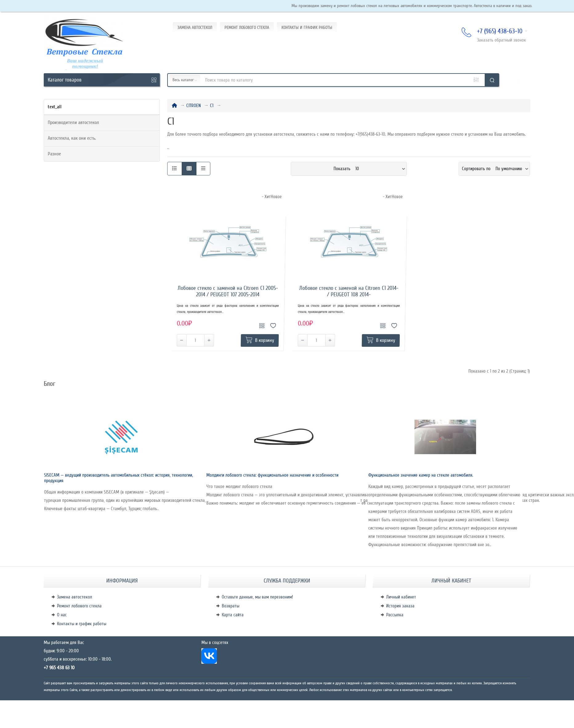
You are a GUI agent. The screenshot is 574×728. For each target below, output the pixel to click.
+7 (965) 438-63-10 (495, 32)
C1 (212, 106)
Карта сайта (233, 615)
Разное (54, 154)
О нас (62, 615)
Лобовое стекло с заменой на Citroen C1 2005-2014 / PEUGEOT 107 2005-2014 (228, 291)
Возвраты (230, 606)
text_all (55, 107)
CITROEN (194, 106)
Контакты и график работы (82, 624)
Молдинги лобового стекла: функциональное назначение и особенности (272, 475)
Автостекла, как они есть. (72, 138)
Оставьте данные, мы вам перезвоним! (257, 597)
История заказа (400, 606)
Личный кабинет (401, 597)
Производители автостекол (73, 122)
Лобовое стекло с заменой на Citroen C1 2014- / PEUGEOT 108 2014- (349, 291)
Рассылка (395, 615)
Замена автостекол (75, 597)
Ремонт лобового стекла (79, 606)
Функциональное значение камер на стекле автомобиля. (421, 475)
